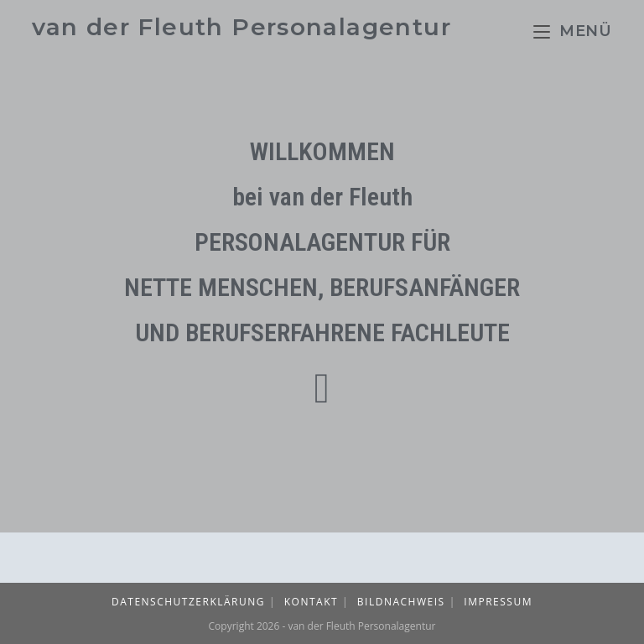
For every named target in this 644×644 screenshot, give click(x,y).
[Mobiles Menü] (573, 31)
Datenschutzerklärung (188, 602)
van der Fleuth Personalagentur (241, 27)
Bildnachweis (401, 602)
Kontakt (311, 602)
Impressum (498, 602)
